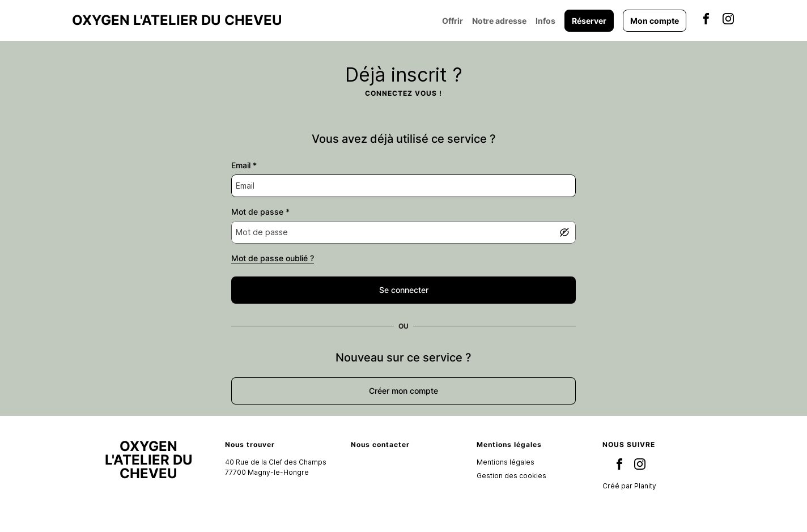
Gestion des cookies (511, 476)
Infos (545, 21)
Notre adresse (499, 21)
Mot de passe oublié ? (273, 258)
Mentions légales (506, 462)
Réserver (589, 21)
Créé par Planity (629, 486)
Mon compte (655, 21)
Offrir (453, 21)
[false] (403, 290)
